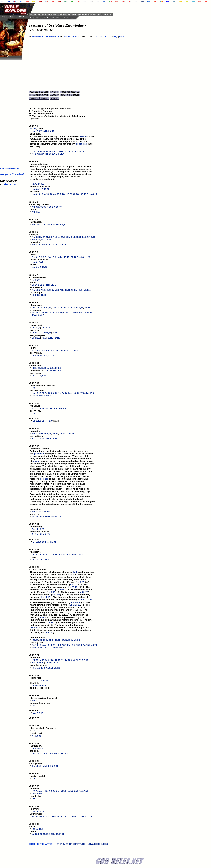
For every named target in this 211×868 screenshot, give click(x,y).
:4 (33, 184)
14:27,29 (66, 640)
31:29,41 (53, 554)
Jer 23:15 (52, 245)
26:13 (87, 308)
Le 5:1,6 (36, 338)
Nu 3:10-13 (38, 194)
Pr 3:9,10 (57, 791)
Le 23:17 (83, 592)
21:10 (72, 313)
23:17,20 (81, 393)
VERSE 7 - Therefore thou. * (38, 277)
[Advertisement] (13, 111)
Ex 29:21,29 (38, 313)
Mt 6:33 (74, 791)
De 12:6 (70, 554)
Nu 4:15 (36, 212)
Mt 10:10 (36, 816)
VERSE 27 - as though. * (35, 746)
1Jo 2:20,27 (38, 315)
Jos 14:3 (75, 640)
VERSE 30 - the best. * (34, 789)
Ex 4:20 (34, 627)
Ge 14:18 (37, 766)
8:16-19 (44, 267)
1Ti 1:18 (91, 237)
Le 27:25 (46, 517)
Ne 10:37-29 (38, 663)
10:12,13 (46, 328)
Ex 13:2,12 (46, 433)
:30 (34, 753)
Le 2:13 (36, 559)
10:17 (55, 333)
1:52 (37, 680)
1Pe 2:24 (60, 154)
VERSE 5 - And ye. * (34, 235)
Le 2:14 (72, 393)
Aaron (33, 129)
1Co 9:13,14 (47, 668)
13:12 (55, 663)
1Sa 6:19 (51, 224)
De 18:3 (57, 371)
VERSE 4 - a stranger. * (35, 222)
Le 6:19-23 (37, 748)
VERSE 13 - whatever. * (35, 406)
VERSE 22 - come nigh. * (35, 678)
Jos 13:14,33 (49, 645)
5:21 (44, 240)
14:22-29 (69, 660)
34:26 (65, 393)
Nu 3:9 (35, 267)
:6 (33, 668)
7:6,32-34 (57, 308)
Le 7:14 (61, 554)
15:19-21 (43, 554)
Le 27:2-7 (45, 512)
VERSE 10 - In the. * (34, 348)
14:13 (57, 338)
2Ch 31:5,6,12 (81, 660)
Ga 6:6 (57, 668)
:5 (33, 280)
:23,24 (35, 640)
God (75, 572)
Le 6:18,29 (37, 355)
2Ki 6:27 (56, 753)
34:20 (62, 433)
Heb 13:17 (50, 154)
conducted (82, 144)
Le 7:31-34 (50, 542)
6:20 (49, 240)
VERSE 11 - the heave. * (35, 365)
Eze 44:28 (37, 648)
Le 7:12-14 (75, 602)
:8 (33, 368)
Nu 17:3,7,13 (38, 131)
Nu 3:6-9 (36, 189)
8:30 (65, 313)
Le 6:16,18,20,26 (43, 308)
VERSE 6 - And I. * (34, 255)
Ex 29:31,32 (38, 350)
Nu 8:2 (35, 237)
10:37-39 (84, 791)
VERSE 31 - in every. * (34, 809)
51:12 (73, 257)
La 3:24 (93, 645)
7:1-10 (55, 766)
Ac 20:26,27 (38, 154)
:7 (33, 680)
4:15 (46, 194)
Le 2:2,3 (36, 328)
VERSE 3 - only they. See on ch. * (41, 204)
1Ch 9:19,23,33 (73, 237)
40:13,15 (49, 313)
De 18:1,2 (37, 645)
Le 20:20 (36, 685)
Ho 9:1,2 (66, 753)
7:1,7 (44, 338)
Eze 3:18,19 (78, 151)
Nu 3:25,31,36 (39, 207)
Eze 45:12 (56, 517)
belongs (44, 479)
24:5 (84, 237)
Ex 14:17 (49, 257)
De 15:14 (47, 753)
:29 (34, 388)
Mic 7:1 (62, 408)
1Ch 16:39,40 (69, 194)
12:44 (48, 663)
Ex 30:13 (36, 517)
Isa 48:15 (65, 257)
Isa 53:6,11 (66, 151)
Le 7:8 (49, 632)
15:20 (39, 753)
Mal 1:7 (47, 834)
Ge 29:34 (39, 184)
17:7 (59, 194)
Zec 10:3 (62, 245)
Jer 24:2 (46, 408)
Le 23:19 (73, 587)
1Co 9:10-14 (56, 816)
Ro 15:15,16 (67, 290)
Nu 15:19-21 (38, 393)
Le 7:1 (73, 585)
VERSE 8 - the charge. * (35, 305)
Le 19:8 (39, 829)
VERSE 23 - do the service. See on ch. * (43, 698)
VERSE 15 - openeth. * (34, 431)
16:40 (53, 194)
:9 (33, 308)
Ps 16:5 (71, 645)
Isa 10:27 (80, 313)
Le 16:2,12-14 (39, 285)
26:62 (42, 640)
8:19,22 (46, 189)
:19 (34, 731)
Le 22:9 (56, 151)
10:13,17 (68, 350)
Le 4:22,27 (37, 333)
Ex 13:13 (36, 439)
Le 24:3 (61, 237)
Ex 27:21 (44, 237)
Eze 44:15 (92, 194)
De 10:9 (49, 640)
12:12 (57, 640)
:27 (34, 799)
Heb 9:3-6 (51, 285)
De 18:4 (90, 393)
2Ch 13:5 (45, 559)
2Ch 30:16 (81, 194)
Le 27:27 (53, 439)
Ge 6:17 (36, 257)
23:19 (58, 393)
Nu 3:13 (36, 433)
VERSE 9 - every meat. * (36, 325)
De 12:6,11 (78, 308)
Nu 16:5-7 (37, 290)
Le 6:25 (80, 582)
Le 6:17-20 (75, 605)
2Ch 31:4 (79, 554)
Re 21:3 (59, 648)
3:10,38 (45, 680)
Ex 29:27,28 (40, 368)
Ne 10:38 (36, 736)
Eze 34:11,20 (83, 257)
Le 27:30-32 (45, 660)
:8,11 (34, 554)
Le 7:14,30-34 (54, 368)
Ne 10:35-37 (46, 396)
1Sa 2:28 (47, 290)
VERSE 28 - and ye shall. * (36, 763)
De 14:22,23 (38, 811)
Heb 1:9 (89, 313)
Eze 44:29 (47, 421)
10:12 (50, 338)
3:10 (43, 224)
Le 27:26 (70, 433)
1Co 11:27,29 (58, 834)
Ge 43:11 (40, 791)
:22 (34, 151)
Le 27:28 (37, 421)
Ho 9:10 (54, 408)
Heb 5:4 (87, 290)
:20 (34, 706)
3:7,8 (38, 668)
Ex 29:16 (36, 534)
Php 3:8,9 (37, 794)
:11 (34, 413)
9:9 (43, 257)
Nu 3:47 (36, 512)
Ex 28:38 (47, 151)
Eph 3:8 (78, 290)
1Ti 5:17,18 (86, 816)
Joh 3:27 (56, 290)
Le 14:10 (46, 597)
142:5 (86, 645)
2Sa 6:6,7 (60, 224)
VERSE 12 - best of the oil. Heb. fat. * (42, 386)
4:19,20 (51, 207)
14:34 (39, 151)
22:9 (44, 685)
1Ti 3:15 (36, 240)
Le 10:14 (48, 371)
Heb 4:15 (50, 131)
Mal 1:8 (66, 791)
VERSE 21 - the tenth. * (34, 658)
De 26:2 (36, 396)
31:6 (57, 257)
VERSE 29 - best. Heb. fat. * (37, 776)
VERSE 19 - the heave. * (35, 552)
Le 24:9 (56, 595)
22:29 (55, 433)
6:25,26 (47, 333)
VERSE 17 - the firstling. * (36, 527)
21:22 (51, 355)
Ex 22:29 (49, 393)
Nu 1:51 (36, 224)
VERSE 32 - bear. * (34, 826)
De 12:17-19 (57, 660)
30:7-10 (53, 237)
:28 (34, 791)
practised (39, 454)
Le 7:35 (58, 313)
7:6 (61, 350)
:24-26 (35, 660)
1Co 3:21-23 (49, 648)
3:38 (37, 295)
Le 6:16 (51, 592)
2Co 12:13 (68, 816)
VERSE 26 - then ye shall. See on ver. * (43, 728)
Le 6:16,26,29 (51, 350)
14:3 (59, 645)
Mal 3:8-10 (38, 713)
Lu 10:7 (45, 816)
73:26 (79, 645)
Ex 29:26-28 (39, 542)
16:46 (44, 245)
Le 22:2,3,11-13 (40, 376)
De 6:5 (49, 791)
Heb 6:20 (46, 766)
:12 (34, 779)
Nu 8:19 (36, 245)
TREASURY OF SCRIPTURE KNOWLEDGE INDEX (82, 846)
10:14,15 (67, 308)
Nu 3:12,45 (37, 262)
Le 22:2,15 (37, 834)
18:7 (64, 645)
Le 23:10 (61, 590)
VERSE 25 (34, 718)
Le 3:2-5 (46, 534)
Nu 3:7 (35, 700)
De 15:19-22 (38, 529)
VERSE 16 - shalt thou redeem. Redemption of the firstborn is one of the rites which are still (58, 450)
